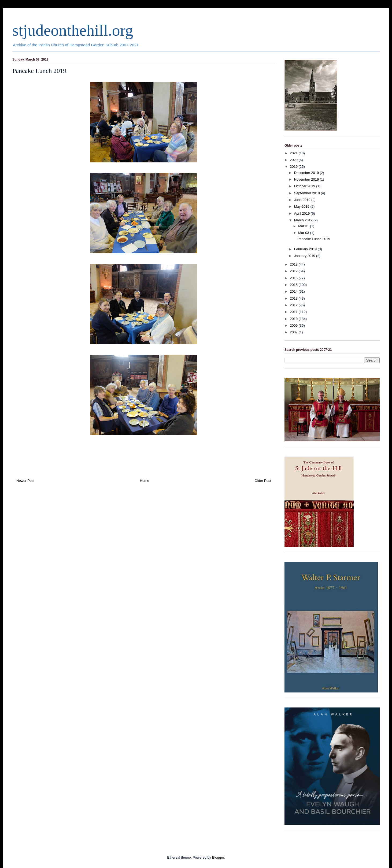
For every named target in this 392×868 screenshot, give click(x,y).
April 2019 (302, 213)
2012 (294, 305)
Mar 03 (304, 233)
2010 (294, 319)
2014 (294, 291)
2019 (294, 167)
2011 (294, 312)
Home (145, 481)
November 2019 (307, 179)
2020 (294, 160)
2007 (294, 332)
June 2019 (303, 200)
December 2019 (307, 173)
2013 (294, 298)
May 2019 (302, 206)
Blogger (218, 857)
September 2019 (308, 193)
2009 (294, 325)
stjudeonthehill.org (73, 30)
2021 (294, 153)
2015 (294, 285)
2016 (294, 278)
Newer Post (25, 481)
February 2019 (306, 249)
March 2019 (304, 220)
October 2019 (305, 186)
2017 (294, 271)
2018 (294, 264)
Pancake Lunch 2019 (314, 239)
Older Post (263, 481)
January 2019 (305, 256)
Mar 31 (304, 226)
